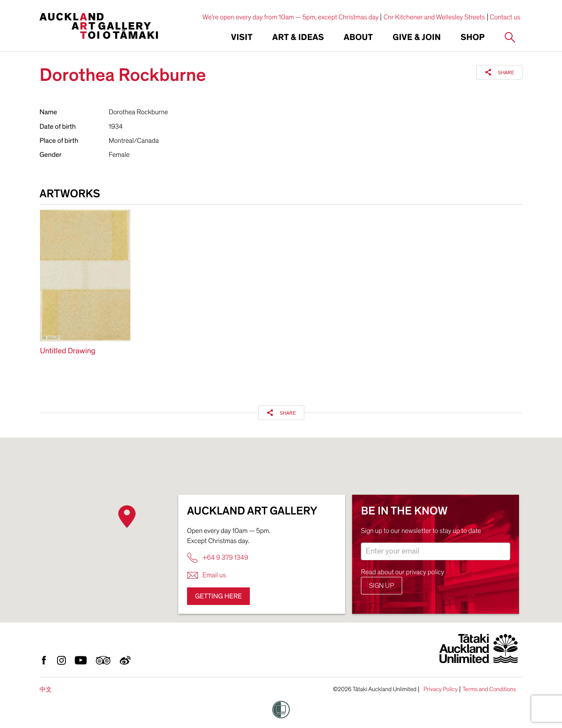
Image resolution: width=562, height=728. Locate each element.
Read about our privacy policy (403, 572)
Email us (207, 575)
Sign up (382, 586)
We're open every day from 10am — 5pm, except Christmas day (291, 17)
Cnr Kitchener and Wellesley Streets (434, 17)
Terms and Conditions (489, 689)
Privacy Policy (440, 689)
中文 (46, 690)
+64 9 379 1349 (218, 558)
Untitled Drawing (68, 351)
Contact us (505, 17)
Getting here (218, 596)
